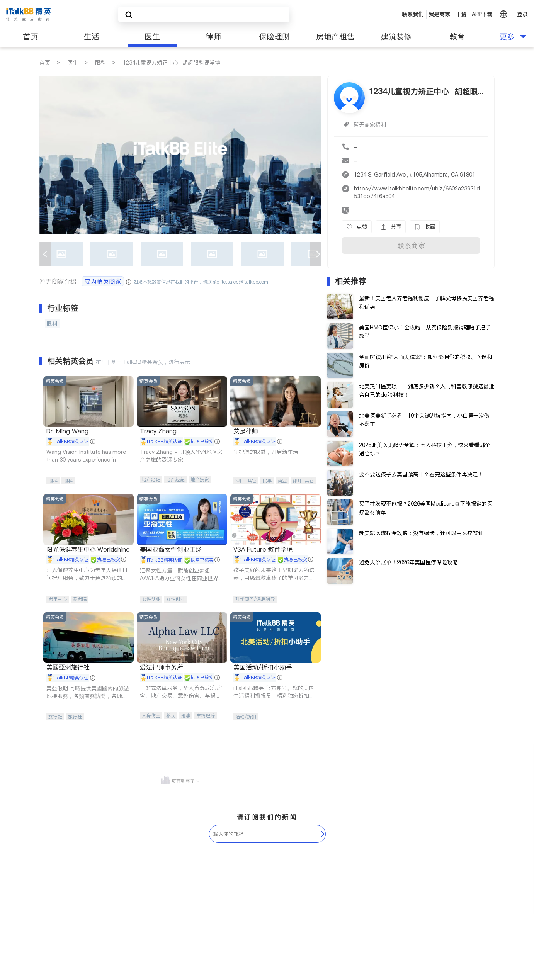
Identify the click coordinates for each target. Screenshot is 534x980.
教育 (457, 37)
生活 (92, 37)
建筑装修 (396, 37)
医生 (152, 37)
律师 (213, 37)
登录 (522, 14)
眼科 (100, 63)
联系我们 (413, 14)
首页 (31, 37)
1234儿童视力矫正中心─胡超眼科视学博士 (174, 63)
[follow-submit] (321, 834)
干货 (461, 14)
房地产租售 (335, 37)
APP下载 (482, 14)
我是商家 (439, 14)
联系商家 (411, 245)
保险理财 (274, 37)
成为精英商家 (103, 281)
